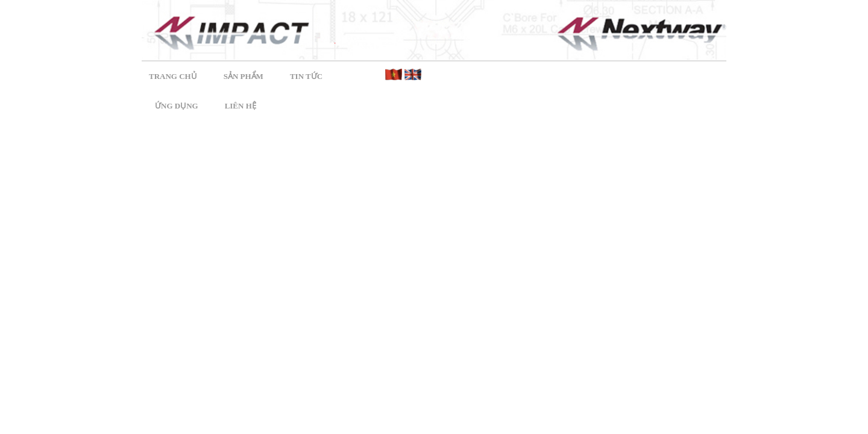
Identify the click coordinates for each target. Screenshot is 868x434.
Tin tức (306, 76)
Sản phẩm (244, 76)
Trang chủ (173, 76)
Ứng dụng (177, 106)
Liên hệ (241, 106)
